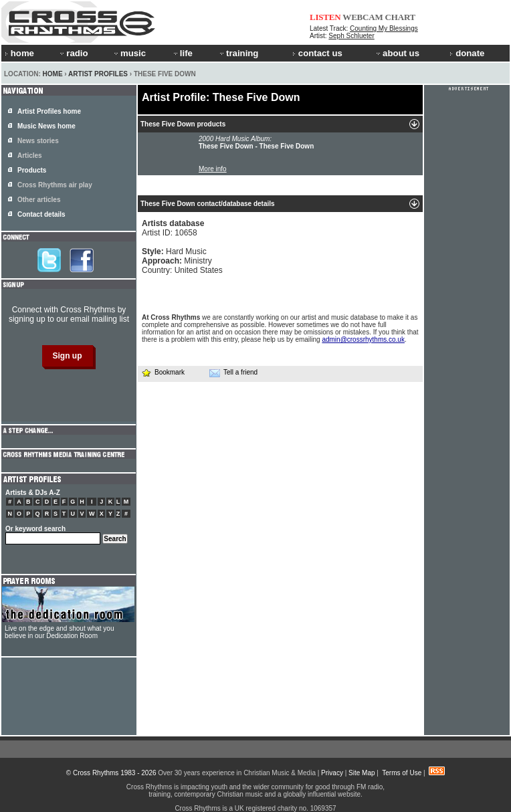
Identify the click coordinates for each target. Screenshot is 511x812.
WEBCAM (363, 17)
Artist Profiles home (49, 111)
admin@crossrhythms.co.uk (363, 339)
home (19, 53)
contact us (317, 53)
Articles (30, 156)
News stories (38, 141)
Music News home (46, 126)
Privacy (332, 773)
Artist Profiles (98, 74)
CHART (401, 17)
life (182, 53)
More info (213, 169)
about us (397, 53)
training (238, 53)
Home (53, 74)
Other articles (39, 200)
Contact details (41, 214)
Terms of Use (402, 773)
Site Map (362, 773)
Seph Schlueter (351, 36)
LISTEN (325, 17)
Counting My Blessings (384, 28)
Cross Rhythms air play (55, 185)
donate (467, 53)
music (129, 53)
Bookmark (163, 372)
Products (32, 170)
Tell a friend (233, 373)
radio (73, 53)
